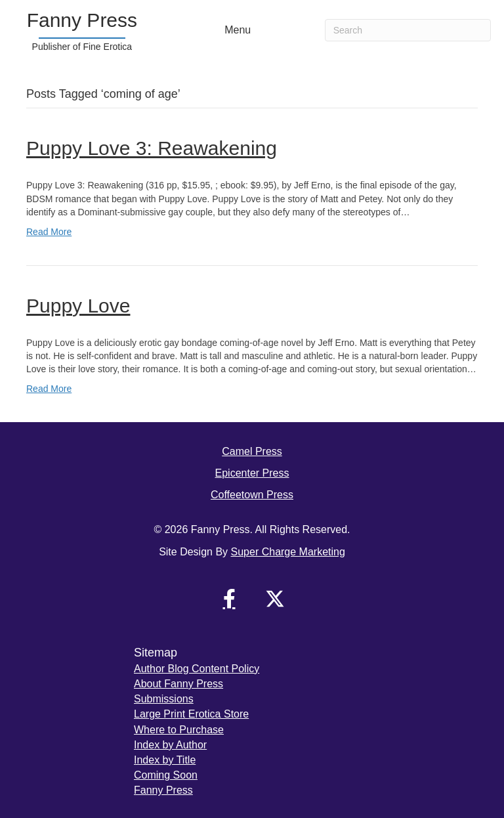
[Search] (408, 30)
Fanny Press (163, 790)
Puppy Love (78, 306)
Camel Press (252, 451)
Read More (49, 232)
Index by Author (170, 745)
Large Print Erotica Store (191, 714)
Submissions (164, 699)
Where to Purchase (179, 730)
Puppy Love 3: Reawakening (152, 148)
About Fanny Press (178, 684)
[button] (229, 599)
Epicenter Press (252, 473)
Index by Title (165, 760)
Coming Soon (166, 775)
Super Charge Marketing (288, 552)
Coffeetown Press (252, 495)
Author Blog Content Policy (197, 669)
